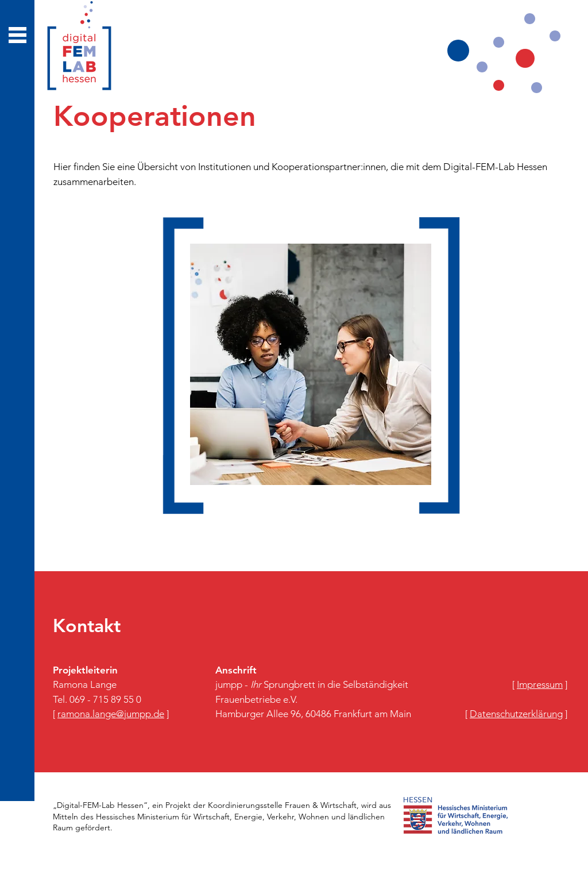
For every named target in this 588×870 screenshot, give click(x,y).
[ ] (111, 714)
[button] (18, 35)
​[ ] (540, 684)
